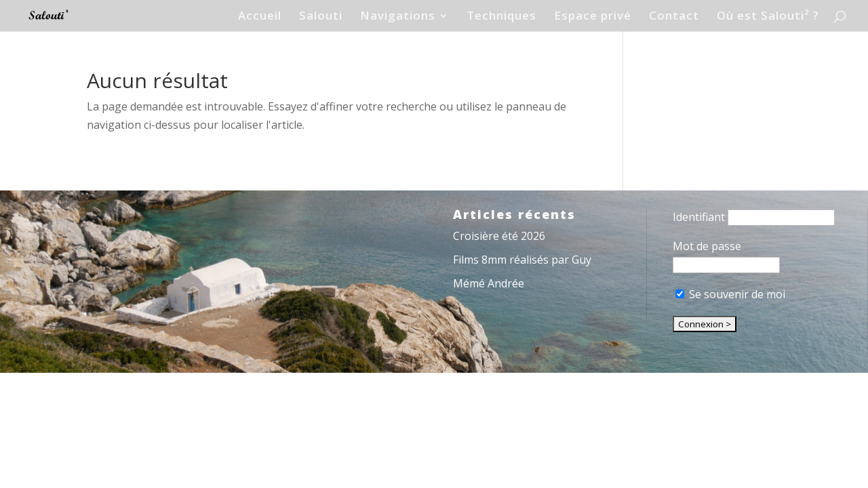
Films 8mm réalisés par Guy (522, 260)
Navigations (398, 17)
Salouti (321, 17)
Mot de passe (707, 246)
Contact (674, 17)
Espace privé (593, 17)
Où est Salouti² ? (768, 17)
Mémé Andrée (489, 283)
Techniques (501, 17)
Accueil (260, 17)
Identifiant (699, 217)
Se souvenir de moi (730, 294)
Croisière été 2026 (499, 236)
